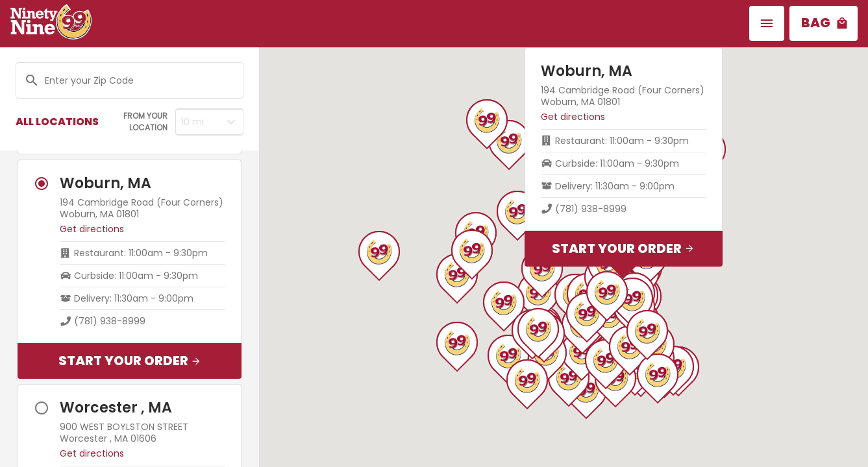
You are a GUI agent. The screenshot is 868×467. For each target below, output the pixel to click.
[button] (767, 23)
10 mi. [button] (193, 122)
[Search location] (135, 81)
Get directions (92, 229)
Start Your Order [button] (130, 361)
